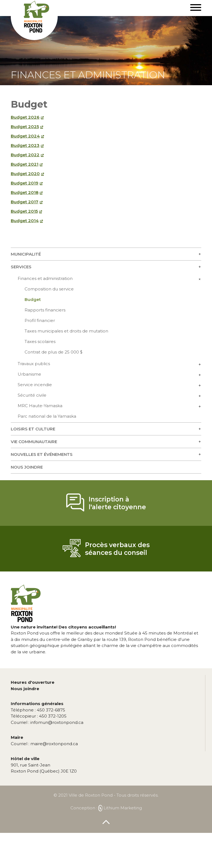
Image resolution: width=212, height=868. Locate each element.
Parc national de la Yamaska (47, 416)
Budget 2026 (25, 117)
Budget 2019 (25, 183)
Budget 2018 (25, 192)
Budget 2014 (25, 221)
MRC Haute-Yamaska (40, 406)
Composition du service (49, 289)
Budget (33, 299)
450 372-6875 (38, 710)
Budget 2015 (24, 211)
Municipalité (26, 254)
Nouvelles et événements (42, 454)
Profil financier (40, 320)
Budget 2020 (25, 174)
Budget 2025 (25, 127)
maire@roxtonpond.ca (44, 744)
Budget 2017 (25, 202)
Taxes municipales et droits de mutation (66, 331)
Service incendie (35, 385)
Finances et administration (45, 278)
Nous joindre (27, 467)
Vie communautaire (34, 442)
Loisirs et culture (33, 429)
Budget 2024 (25, 136)
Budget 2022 (25, 155)
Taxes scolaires (40, 341)
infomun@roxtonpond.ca (47, 722)
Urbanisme (29, 374)
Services (21, 267)
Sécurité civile (32, 395)
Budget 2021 (25, 164)
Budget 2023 (25, 145)
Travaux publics (34, 364)
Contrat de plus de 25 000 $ (54, 352)
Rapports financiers (45, 310)
